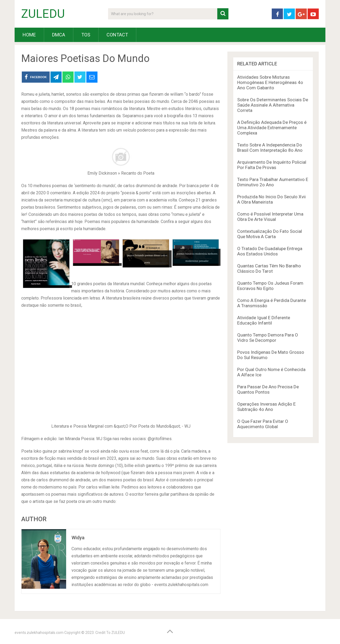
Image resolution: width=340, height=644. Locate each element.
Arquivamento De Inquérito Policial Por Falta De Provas (272, 165)
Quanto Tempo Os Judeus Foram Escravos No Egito (270, 286)
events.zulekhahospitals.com (39, 633)
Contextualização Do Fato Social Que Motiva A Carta (270, 234)
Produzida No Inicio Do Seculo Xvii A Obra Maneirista (271, 199)
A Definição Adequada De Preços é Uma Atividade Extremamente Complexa (272, 128)
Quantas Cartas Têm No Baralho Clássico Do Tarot (269, 268)
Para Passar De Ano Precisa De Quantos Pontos (268, 389)
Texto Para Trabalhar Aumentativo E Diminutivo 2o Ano (273, 182)
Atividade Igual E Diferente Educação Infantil (264, 320)
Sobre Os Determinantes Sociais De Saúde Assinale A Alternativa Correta (273, 105)
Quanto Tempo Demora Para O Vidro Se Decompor (268, 338)
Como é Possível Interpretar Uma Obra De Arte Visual (270, 217)
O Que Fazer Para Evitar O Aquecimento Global (263, 424)
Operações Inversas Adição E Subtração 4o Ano (266, 407)
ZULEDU (43, 14)
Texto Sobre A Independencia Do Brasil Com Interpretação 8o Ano (270, 148)
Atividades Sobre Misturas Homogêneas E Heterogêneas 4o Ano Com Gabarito (270, 82)
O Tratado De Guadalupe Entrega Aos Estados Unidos (270, 251)
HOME (29, 35)
